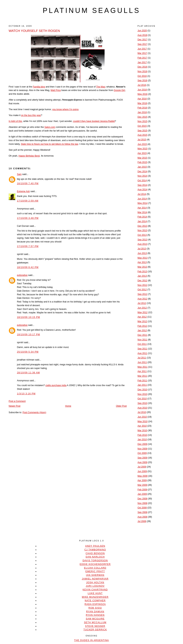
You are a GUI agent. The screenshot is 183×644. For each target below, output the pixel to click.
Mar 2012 (142, 321)
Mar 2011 (142, 376)
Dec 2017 (142, 40)
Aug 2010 (142, 408)
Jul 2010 (142, 412)
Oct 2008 (142, 508)
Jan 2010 (142, 440)
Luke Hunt (95, 593)
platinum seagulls (91, 10)
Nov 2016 (142, 71)
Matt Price (56, 90)
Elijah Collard (95, 568)
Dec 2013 (142, 226)
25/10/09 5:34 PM (28, 352)
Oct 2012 (142, 290)
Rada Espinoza (95, 604)
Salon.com (50, 127)
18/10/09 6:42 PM (28, 267)
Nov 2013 (142, 230)
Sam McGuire (95, 619)
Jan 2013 (142, 276)
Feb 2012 (142, 326)
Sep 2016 (142, 80)
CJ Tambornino (95, 550)
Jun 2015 (142, 144)
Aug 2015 (142, 135)
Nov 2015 (142, 121)
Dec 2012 (142, 281)
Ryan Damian (95, 612)
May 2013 (142, 258)
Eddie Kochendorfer (95, 564)
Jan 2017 (142, 62)
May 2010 (142, 421)
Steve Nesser (95, 626)
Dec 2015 (142, 117)
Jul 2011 (142, 358)
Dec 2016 (142, 67)
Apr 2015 (142, 153)
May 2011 (142, 367)
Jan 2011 (142, 385)
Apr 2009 (142, 480)
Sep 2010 (142, 403)
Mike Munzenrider (95, 597)
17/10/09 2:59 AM (28, 201)
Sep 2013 (142, 240)
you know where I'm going (65, 109)
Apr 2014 (142, 208)
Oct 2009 (142, 453)
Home (68, 406)
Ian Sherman (95, 575)
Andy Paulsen (95, 546)
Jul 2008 (142, 521)
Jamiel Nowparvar (95, 579)
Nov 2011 (142, 340)
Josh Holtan (95, 582)
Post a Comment (17, 401)
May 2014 (142, 203)
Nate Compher (95, 601)
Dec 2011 (142, 335)
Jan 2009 (142, 494)
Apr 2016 (142, 99)
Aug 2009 (142, 462)
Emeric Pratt (95, 571)
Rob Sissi (95, 608)
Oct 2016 (142, 76)
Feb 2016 (142, 108)
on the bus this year (31, 115)
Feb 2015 (142, 162)
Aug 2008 (142, 517)
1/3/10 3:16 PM (26, 394)
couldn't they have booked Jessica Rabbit (94, 121)
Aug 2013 (142, 244)
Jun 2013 (142, 253)
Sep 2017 (142, 44)
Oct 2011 (142, 344)
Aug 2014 (142, 190)
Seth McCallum (95, 622)
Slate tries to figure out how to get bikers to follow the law (49, 144)
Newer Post (15, 406)
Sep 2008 (142, 512)
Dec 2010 (142, 390)
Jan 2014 (142, 221)
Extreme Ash (23, 191)
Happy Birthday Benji (29, 156)
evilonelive (22, 275)
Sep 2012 (142, 294)
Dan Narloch (95, 557)
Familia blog (39, 87)
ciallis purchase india (56, 385)
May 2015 (142, 149)
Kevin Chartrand (95, 590)
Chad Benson (95, 553)
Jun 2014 (142, 199)
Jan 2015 (142, 167)
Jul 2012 (142, 303)
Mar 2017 (142, 53)
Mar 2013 (142, 267)
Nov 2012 (142, 285)
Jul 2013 (142, 249)
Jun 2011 (142, 362)
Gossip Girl (119, 90)
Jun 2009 (142, 471)
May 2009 (142, 476)
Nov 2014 (142, 176)
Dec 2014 (142, 171)
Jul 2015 (142, 140)
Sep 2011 (142, 349)
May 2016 (142, 94)
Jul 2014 (142, 194)
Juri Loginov (95, 586)
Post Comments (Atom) (34, 412)
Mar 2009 (142, 485)
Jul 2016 (142, 85)
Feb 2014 (142, 217)
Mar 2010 (142, 430)
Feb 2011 (142, 381)
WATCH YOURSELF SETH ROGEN (34, 31)
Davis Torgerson (95, 561)
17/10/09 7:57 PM (28, 246)
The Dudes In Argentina (91, 640)
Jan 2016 (142, 112)
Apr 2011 (142, 371)
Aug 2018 (142, 35)
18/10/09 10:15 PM (28, 317)
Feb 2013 (142, 272)
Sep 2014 (142, 185)
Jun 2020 (142, 31)
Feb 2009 (142, 490)
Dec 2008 (142, 499)
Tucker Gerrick (95, 630)
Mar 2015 (142, 158)
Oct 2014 (142, 181)
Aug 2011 (142, 353)
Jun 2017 (142, 49)
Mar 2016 (142, 103)
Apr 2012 (142, 317)
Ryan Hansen (95, 615)
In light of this (15, 121)
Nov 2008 (142, 503)
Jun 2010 (142, 417)
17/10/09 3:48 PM (28, 218)
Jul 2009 (142, 467)
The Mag (101, 87)
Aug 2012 (142, 299)
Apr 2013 (142, 262)
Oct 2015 (142, 126)
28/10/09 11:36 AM (28, 373)
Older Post (121, 406)
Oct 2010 (142, 399)
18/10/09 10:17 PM (28, 335)
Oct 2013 (142, 235)
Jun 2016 (142, 90)
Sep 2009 (142, 458)
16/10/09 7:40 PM (28, 183)
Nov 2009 (142, 449)
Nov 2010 (142, 394)
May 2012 (142, 312)
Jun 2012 (142, 308)
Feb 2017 (142, 58)
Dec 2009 (142, 444)
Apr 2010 (142, 426)
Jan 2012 (142, 330)
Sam (19, 174)
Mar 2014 (142, 212)
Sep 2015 (142, 131)
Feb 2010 (142, 435)
